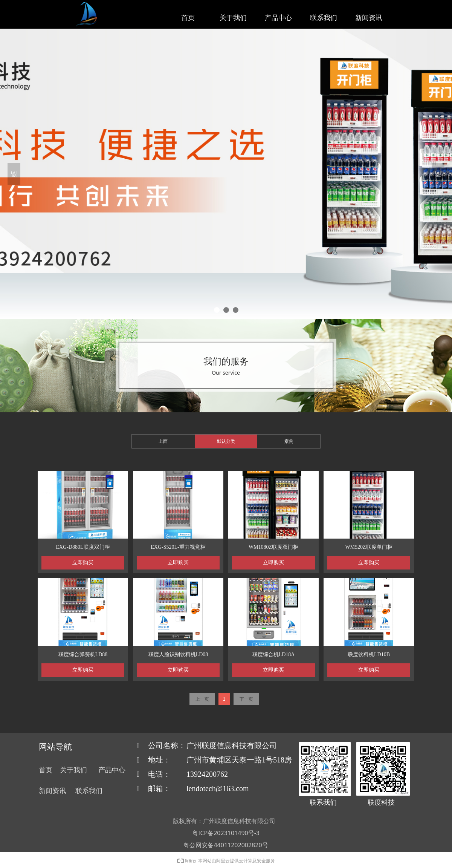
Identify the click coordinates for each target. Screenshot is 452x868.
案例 (289, 441)
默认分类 (226, 441)
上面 (163, 441)
